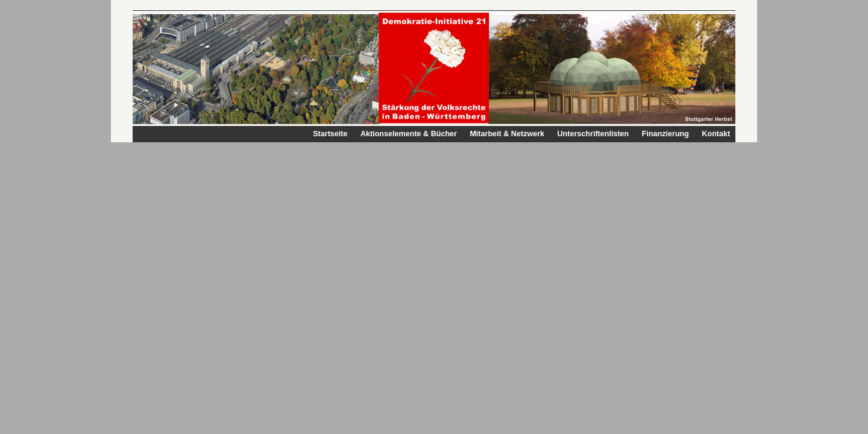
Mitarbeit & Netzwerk (507, 134)
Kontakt (716, 134)
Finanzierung (665, 134)
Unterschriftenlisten (593, 134)
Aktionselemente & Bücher (409, 134)
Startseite (330, 134)
